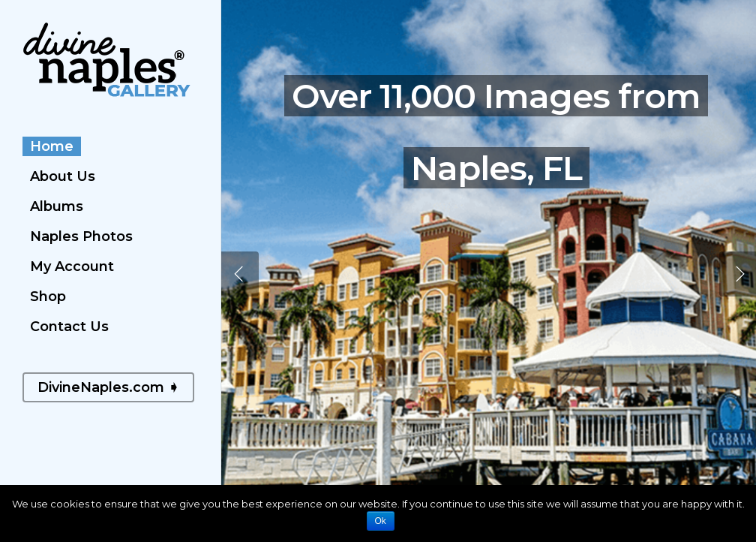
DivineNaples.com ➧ (108, 387)
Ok (381, 521)
